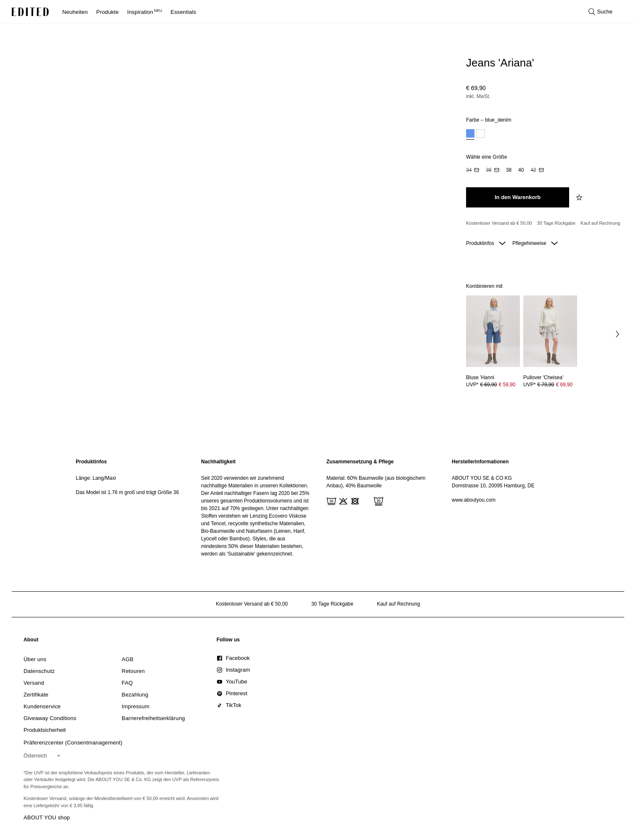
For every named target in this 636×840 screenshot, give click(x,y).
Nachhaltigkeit (218, 462)
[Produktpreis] (543, 93)
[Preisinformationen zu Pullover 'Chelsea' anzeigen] (550, 385)
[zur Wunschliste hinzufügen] (580, 197)
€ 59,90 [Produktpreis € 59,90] (507, 385)
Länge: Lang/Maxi (96, 478)
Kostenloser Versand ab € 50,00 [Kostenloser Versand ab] (499, 223)
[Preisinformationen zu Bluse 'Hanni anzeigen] (493, 385)
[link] (31, 641)
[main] (318, 508)
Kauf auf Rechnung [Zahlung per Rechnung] (600, 223)
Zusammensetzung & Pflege (360, 462)
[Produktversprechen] (543, 223)
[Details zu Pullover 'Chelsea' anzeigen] (550, 331)
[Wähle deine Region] (44, 756)
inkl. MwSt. (478, 96)
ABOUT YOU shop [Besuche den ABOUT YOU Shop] (47, 817)
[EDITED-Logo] (30, 12)
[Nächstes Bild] (617, 334)
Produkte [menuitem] (107, 12)
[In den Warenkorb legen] (518, 197)
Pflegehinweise (535, 243)
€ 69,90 (476, 88)
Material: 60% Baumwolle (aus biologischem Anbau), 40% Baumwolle (376, 482)
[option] (470, 134)
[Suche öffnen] (600, 12)
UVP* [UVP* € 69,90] (491, 385)
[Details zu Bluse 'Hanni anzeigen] (493, 331)
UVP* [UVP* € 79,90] (548, 385)
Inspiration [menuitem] (144, 12)
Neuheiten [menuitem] (75, 12)
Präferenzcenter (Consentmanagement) (73, 743)
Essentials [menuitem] (184, 12)
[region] (130, 508)
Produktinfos (486, 243)
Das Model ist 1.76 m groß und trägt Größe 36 (127, 492)
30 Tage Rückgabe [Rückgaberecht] (556, 223)
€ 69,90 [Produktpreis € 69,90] (564, 385)
